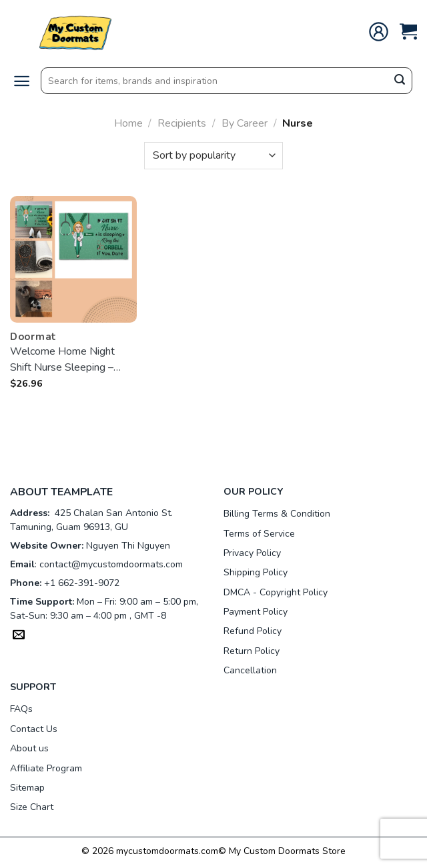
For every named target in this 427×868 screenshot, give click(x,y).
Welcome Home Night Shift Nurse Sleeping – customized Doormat (62, 360)
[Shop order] (213, 155)
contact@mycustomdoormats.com (111, 564)
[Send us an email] (19, 636)
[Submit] (400, 81)
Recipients (182, 123)
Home (128, 123)
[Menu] (22, 81)
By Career (245, 123)
